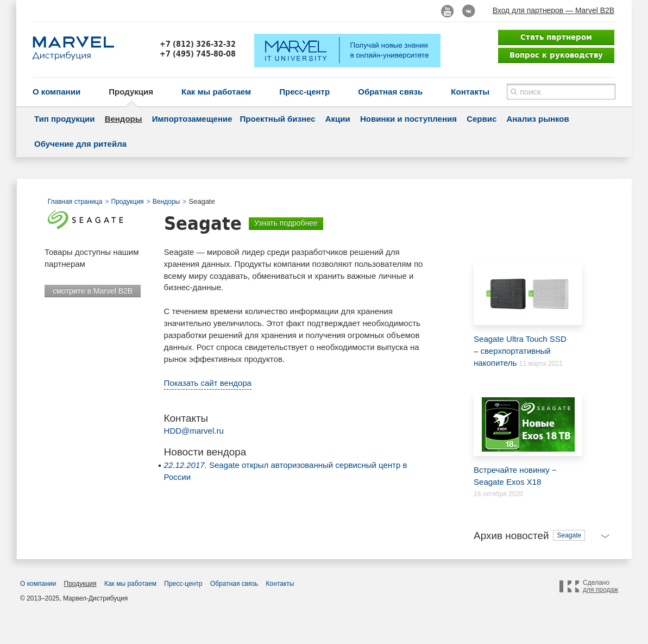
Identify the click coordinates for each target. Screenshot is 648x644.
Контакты (470, 92)
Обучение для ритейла (80, 144)
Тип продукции (64, 119)
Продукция (131, 92)
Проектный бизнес (278, 119)
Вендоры (124, 119)
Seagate (569, 535)
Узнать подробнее (286, 223)
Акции (338, 119)
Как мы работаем (216, 92)
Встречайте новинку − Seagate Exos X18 (523, 440)
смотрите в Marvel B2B (93, 291)
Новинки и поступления (408, 119)
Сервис (482, 119)
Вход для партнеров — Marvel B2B (553, 10)
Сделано (600, 586)
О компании (56, 92)
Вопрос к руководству (556, 55)
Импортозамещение (192, 119)
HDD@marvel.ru (194, 431)
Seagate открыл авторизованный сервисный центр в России (286, 471)
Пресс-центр (304, 92)
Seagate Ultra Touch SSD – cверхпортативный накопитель (523, 315)
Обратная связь (390, 92)
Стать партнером (556, 37)
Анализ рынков (537, 119)
